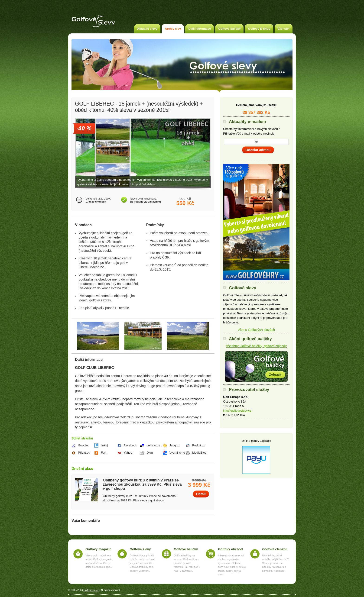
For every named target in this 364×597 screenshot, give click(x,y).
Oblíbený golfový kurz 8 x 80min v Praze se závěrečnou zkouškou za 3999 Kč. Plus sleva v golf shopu (142, 484)
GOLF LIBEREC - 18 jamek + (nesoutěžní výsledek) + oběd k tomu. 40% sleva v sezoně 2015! (139, 107)
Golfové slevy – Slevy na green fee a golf (93, 21)
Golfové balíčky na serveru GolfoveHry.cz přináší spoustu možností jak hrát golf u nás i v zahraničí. (187, 563)
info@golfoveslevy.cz (237, 411)
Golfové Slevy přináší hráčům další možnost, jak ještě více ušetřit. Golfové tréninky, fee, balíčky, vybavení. (142, 563)
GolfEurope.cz (91, 590)
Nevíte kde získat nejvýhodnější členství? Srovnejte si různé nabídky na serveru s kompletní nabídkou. (276, 563)
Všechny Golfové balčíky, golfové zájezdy (256, 346)
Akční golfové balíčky (256, 366)
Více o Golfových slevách (256, 330)
